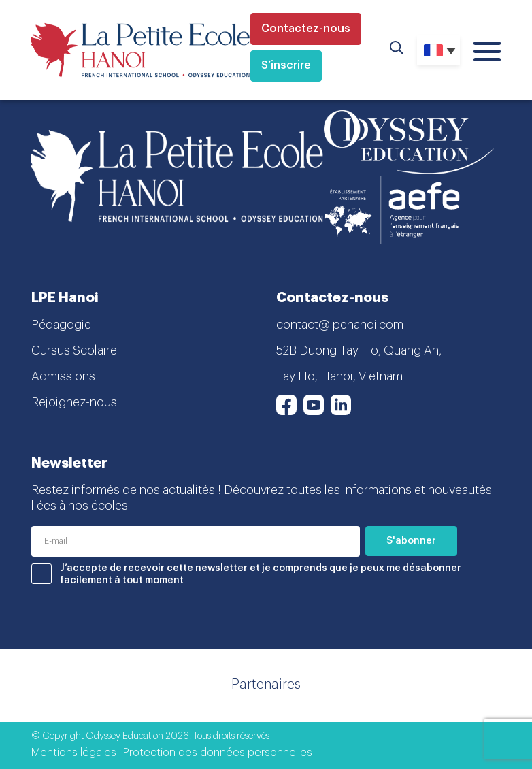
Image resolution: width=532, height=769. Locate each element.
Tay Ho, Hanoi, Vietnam (339, 376)
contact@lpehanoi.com (340, 325)
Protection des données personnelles (218, 753)
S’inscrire (286, 65)
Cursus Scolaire (74, 350)
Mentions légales (74, 753)
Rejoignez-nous (74, 402)
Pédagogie (61, 325)
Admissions (63, 376)
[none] (438, 50)
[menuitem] (438, 50)
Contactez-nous (306, 29)
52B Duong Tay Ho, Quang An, (359, 350)
